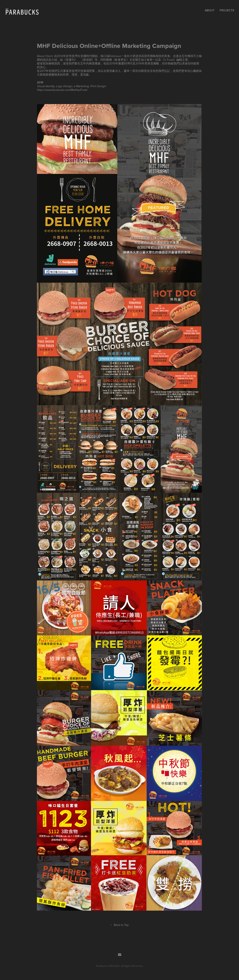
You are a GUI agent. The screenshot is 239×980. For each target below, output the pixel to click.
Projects (227, 10)
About (210, 10)
